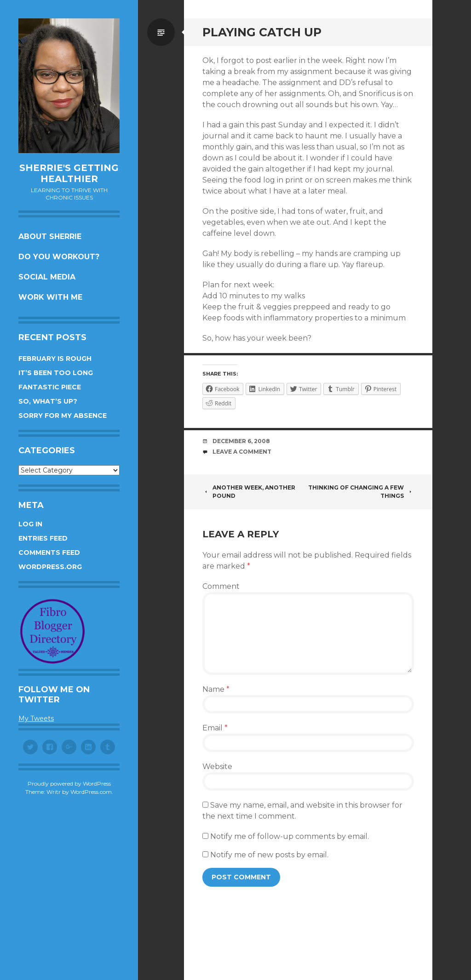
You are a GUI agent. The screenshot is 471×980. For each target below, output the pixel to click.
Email (215, 728)
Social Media (47, 277)
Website (217, 766)
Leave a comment (242, 452)
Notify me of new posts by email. (269, 855)
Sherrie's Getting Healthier (69, 173)
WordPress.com (91, 792)
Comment (221, 586)
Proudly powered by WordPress (69, 783)
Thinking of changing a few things (361, 492)
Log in (30, 524)
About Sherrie (50, 236)
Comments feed (49, 553)
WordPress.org (50, 567)
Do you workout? (59, 257)
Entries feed (43, 538)
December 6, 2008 (241, 441)
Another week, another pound (249, 492)
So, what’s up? (48, 401)
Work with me (50, 297)
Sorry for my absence (63, 416)
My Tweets (36, 718)
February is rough (55, 359)
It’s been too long (56, 373)
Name (216, 689)
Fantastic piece (50, 387)
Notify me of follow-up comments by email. (290, 836)
